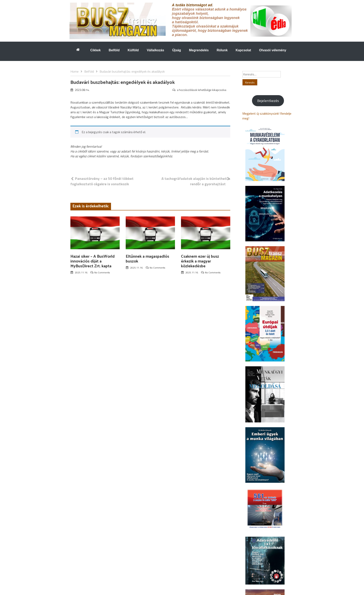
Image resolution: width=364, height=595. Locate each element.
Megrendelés (199, 50)
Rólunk (222, 50)
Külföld (133, 50)
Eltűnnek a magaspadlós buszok (147, 259)
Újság (177, 50)
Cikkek (96, 50)
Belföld (114, 50)
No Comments (102, 272)
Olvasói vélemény (273, 50)
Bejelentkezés (268, 101)
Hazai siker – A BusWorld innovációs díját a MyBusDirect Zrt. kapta (93, 261)
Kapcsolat (243, 50)
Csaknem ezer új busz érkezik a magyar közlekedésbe (200, 261)
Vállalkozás (155, 50)
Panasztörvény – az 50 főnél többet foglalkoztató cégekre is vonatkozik (102, 181)
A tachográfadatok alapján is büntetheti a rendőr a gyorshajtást (196, 181)
